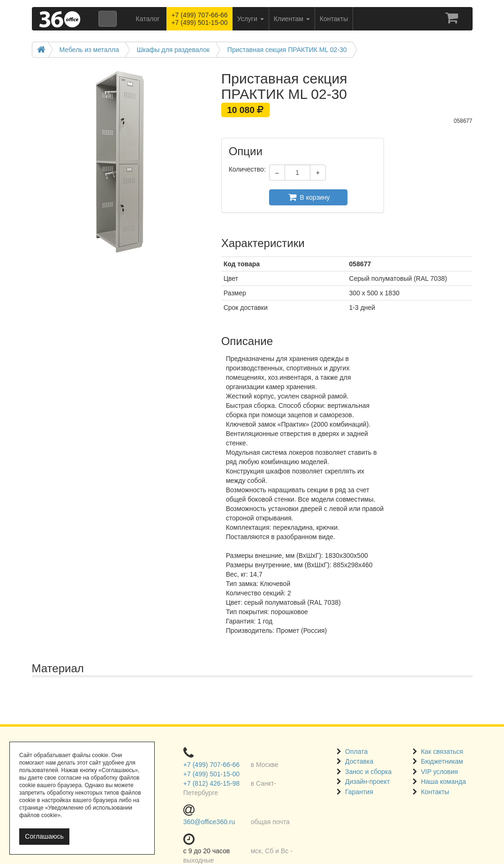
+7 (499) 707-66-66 (211, 765)
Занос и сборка (368, 772)
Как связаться (442, 751)
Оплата (356, 751)
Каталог (148, 19)
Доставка (359, 761)
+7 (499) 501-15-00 (211, 774)
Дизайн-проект (367, 781)
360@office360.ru (209, 822)
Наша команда (444, 781)
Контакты (435, 792)
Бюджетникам (442, 761)
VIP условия (440, 772)
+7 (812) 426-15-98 (211, 783)
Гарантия (359, 792)
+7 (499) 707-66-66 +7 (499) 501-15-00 (199, 19)
